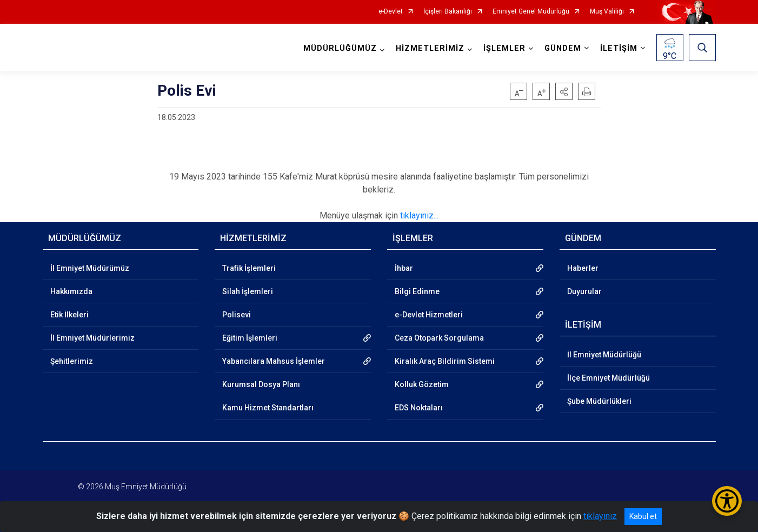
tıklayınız (600, 516)
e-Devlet (391, 12)
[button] (564, 91)
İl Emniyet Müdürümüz (90, 268)
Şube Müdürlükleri (599, 401)
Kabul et (643, 516)
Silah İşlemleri (248, 291)
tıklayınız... (419, 215)
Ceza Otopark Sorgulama (439, 338)
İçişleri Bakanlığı (448, 12)
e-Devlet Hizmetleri (429, 315)
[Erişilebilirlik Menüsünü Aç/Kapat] (727, 501)
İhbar (404, 268)
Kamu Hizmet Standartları (268, 408)
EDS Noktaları (419, 408)
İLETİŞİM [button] (619, 48)
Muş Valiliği (607, 12)
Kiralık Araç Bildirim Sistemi (445, 361)
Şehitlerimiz (72, 361)
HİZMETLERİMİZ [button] (430, 48)
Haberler (583, 268)
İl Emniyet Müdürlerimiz (92, 338)
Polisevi (237, 315)
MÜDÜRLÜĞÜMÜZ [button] (340, 48)
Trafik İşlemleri (249, 268)
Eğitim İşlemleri (250, 338)
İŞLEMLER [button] (504, 48)
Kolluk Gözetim (422, 384)
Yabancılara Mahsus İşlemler (274, 361)
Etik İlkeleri (69, 315)
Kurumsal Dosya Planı (261, 384)
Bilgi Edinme (417, 291)
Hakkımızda (71, 291)
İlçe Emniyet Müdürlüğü (609, 378)
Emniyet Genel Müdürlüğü (531, 12)
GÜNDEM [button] (563, 48)
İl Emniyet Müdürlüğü (604, 355)
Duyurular (584, 291)
